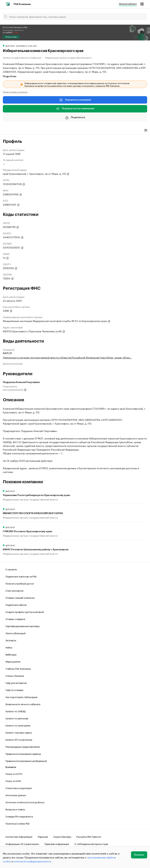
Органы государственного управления (22, 57)
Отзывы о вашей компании (20, 597)
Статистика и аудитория (19, 788)
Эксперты (11, 640)
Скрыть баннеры (62, 836)
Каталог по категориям (18, 725)
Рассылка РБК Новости (89, 836)
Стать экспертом (14, 590)
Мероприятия (13, 661)
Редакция (43, 836)
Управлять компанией (75, 100)
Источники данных (16, 795)
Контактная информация (19, 836)
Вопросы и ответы (15, 809)
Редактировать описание (15, 92)
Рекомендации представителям (23, 746)
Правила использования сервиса (23, 754)
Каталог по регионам (17, 718)
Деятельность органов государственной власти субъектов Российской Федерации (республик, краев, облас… (67, 357)
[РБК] (8, 4)
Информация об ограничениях (22, 844)
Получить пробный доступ (20, 583)
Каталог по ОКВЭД (16, 711)
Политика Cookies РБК (18, 823)
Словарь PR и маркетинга (19, 816)
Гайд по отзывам (14, 690)
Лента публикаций (16, 633)
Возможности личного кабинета (23, 704)
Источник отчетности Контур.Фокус (25, 802)
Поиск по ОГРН (14, 774)
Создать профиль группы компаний (25, 612)
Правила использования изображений (26, 761)
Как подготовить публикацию (21, 697)
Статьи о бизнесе (15, 676)
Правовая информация (57, 844)
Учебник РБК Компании (18, 668)
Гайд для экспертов (16, 683)
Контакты (11, 767)
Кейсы (9, 647)
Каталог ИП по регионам (19, 739)
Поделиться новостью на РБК (21, 576)
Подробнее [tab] (10, 76)
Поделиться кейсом (16, 605)
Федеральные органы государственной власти (68, 57)
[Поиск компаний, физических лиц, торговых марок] (75, 16)
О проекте (11, 569)
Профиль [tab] (8, 131)
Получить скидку (11, 37)
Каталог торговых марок (19, 732)
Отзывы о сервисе (15, 619)
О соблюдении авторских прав (91, 844)
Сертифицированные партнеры (23, 626)
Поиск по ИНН (13, 781)
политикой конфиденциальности (32, 861)
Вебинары (11, 654)
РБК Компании (22, 4)
